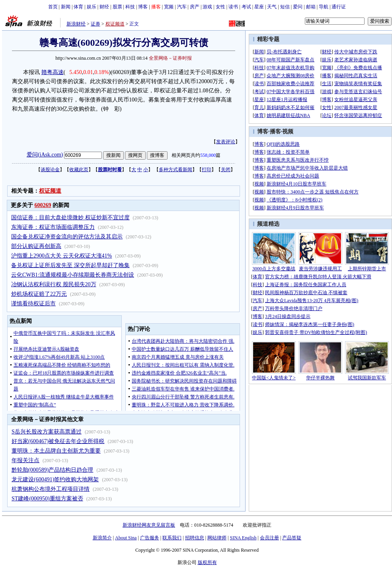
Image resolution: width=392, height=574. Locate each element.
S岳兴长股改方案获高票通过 (47, 432)
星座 (259, 7)
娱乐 (92, 7)
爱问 (298, 7)
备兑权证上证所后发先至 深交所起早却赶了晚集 (70, 265)
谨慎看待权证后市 (33, 304)
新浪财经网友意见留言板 (149, 525)
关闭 (226, 170)
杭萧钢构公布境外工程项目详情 (51, 489)
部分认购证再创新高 (36, 246)
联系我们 (172, 538)
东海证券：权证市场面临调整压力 (53, 227)
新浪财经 (76, 24)
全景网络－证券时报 (170, 58)
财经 (104, 7)
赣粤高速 (53, 72)
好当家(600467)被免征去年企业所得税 (58, 441)
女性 (220, 7)
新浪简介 (102, 538)
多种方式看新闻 (176, 170)
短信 (285, 7)
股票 (117, 7)
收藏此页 (79, 170)
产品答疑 (292, 538)
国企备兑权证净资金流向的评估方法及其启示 (67, 237)
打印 (207, 170)
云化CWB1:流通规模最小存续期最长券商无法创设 (73, 275)
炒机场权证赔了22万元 (39, 294)
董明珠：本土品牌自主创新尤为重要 (56, 451)
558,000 (208, 155)
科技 (130, 7)
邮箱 (311, 7)
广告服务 (150, 538)
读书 (233, 7)
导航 (324, 7)
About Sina (126, 538)
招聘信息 (195, 538)
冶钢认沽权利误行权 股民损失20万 (54, 284)
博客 (143, 7)
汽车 (182, 7)
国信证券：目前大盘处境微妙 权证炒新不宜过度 (70, 218)
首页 (53, 7)
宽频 (169, 7)
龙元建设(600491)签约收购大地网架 (55, 479)
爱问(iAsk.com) (45, 155)
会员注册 (269, 538)
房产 (195, 7)
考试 (246, 7)
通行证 (339, 7)
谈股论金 (50, 170)
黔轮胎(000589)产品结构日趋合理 (52, 470)
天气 (272, 7)
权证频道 (115, 24)
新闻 (66, 7)
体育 (78, 7)
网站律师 (217, 538)
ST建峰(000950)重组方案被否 (47, 499)
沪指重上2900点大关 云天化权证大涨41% (61, 256)
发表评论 (226, 142)
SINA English (243, 538)
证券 (96, 24)
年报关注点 (25, 460)
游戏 (207, 7)
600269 (43, 205)
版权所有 (207, 562)
